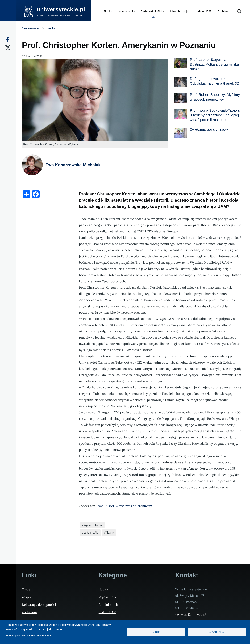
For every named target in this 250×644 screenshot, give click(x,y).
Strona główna (30, 28)
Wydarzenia (107, 597)
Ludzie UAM (91, 533)
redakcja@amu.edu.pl (191, 614)
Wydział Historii (93, 525)
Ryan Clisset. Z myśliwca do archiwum (124, 506)
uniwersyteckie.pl (61, 9)
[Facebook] (8, 39)
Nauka (51, 28)
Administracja (109, 605)
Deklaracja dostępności (39, 605)
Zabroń (156, 632)
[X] (8, 48)
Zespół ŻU (29, 597)
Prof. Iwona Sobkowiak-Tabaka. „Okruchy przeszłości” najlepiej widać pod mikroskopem (215, 115)
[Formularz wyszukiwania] (239, 11)
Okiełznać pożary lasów (209, 129)
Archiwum (29, 612)
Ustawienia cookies (41, 635)
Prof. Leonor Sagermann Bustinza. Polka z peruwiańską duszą (214, 64)
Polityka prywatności (17, 635)
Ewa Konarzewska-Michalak (73, 165)
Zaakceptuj (217, 632)
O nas (26, 589)
